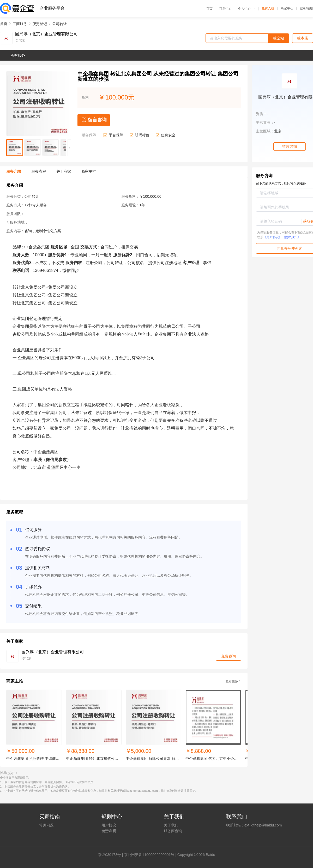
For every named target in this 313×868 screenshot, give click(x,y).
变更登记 (40, 24)
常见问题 (46, 825)
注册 (310, 8)
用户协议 (109, 825)
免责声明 (109, 831)
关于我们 (171, 825)
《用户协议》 (273, 237)
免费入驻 (268, 8)
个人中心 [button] (247, 9)
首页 (209, 9)
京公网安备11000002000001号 (149, 855)
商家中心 (287, 8)
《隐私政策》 (291, 237)
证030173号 (111, 855)
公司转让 (59, 24)
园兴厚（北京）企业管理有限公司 (46, 34)
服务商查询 (173, 831)
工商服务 (20, 24)
